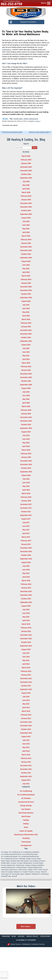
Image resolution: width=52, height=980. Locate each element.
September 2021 (26, 341)
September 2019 (26, 428)
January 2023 (26, 283)
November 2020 (26, 377)
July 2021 (26, 348)
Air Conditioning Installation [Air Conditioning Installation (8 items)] (30, 852)
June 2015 (26, 613)
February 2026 (26, 160)
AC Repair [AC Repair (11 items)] (5, 852)
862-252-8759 (12, 4)
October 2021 (26, 337)
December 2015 (26, 591)
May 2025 (26, 185)
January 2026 (26, 163)
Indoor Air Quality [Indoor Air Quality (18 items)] (7, 872)
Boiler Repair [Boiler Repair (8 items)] (5, 861)
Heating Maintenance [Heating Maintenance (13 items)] (8, 867)
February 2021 (26, 366)
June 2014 (26, 657)
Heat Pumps (26, 816)
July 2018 (26, 479)
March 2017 (26, 537)
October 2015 (26, 599)
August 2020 (26, 388)
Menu (44, 3)
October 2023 (26, 254)
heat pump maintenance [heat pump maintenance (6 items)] (9, 870)
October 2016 (26, 555)
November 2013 (26, 682)
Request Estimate (30, 22)
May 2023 (26, 269)
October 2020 (26, 381)
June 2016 (26, 570)
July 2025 (26, 181)
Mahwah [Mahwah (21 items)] (17, 872)
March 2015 (26, 624)
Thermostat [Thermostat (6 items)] (5, 874)
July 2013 (26, 697)
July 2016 (26, 566)
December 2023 (26, 247)
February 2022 (26, 323)
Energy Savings (26, 806)
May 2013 (26, 704)
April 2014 (26, 664)
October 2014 (26, 642)
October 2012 (26, 729)
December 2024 (26, 203)
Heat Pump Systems (26, 813)
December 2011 (26, 766)
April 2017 (26, 533)
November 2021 (26, 334)
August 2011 (26, 780)
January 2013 (26, 718)
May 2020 (26, 399)
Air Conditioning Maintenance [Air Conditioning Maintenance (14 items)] (11, 854)
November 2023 (26, 250)
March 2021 (26, 363)
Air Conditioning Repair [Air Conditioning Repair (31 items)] (30, 854)
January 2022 (26, 327)
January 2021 (26, 370)
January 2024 (26, 243)
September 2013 (26, 689)
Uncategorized (26, 845)
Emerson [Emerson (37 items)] (42, 861)
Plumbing (26, 838)
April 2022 (26, 316)
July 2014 (26, 653)
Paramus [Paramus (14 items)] (31, 872)
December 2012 (26, 722)
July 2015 (26, 610)
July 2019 (26, 435)
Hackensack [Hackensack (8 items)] (20, 865)
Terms (6, 978)
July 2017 (26, 522)
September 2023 (26, 258)
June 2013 (26, 700)
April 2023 (26, 272)
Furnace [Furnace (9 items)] (14, 863)
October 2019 (26, 425)
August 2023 (26, 261)
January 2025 (26, 200)
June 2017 (26, 526)
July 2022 (26, 305)
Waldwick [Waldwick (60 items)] (28, 874)
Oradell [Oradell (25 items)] (25, 872)
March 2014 (26, 668)
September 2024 (26, 214)
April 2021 (26, 359)
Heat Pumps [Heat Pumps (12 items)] (23, 870)
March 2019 (26, 450)
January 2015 (26, 631)
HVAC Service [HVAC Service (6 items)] (43, 870)
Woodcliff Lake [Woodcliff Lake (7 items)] (6, 876)
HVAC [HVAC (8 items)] (35, 870)
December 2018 (26, 461)
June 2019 (26, 439)
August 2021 (26, 345)
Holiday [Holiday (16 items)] (30, 870)
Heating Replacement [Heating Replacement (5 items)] (35, 867)
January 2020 (26, 414)
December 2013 (26, 678)
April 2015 (26, 620)
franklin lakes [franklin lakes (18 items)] (6, 863)
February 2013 (26, 715)
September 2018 (26, 472)
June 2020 (26, 396)
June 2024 (26, 225)
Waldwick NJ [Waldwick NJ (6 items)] (36, 874)
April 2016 (26, 577)
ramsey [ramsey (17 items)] (38, 872)
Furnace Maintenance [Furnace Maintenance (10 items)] (25, 863)
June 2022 (26, 308)
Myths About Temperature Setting (13, 132)
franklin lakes (18, 119)
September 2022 (26, 298)
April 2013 (26, 707)
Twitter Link (5, 119)
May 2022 (26, 312)
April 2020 (26, 403)
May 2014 (26, 660)
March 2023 (26, 276)
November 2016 (26, 552)
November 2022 (26, 290)
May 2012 (26, 747)
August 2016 (26, 562)
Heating (38, 121)
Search (35, 148)
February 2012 (26, 758)
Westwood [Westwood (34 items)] (45, 874)
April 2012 (26, 751)
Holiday (26, 824)
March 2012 (26, 755)
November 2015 (26, 595)
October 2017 (26, 512)
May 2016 (26, 573)
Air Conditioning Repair (26, 795)
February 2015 (26, 628)
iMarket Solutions (16, 944)
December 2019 (26, 417)
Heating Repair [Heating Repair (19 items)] (22, 867)
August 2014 (26, 649)
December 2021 (26, 330)
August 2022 (26, 301)
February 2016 (26, 584)
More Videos (25, 926)
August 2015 (26, 606)
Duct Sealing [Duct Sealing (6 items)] (34, 861)
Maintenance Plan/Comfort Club (26, 835)
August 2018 (26, 475)
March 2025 (26, 192)
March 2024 (26, 236)
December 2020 (26, 374)
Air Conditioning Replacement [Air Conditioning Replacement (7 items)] (29, 856)
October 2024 (26, 211)
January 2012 (26, 762)
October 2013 (26, 686)
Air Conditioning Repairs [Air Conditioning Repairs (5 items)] (9, 856)
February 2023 (26, 279)
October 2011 (26, 773)
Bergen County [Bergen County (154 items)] (31, 859)
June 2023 (26, 265)
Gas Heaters (26, 809)
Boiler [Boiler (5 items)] (39, 859)
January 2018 (26, 501)
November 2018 (26, 464)
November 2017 (26, 508)
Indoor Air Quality (26, 831)
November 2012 (26, 726)
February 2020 (26, 410)
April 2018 (26, 490)
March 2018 (26, 493)
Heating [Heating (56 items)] (28, 865)
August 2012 (26, 737)
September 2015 (26, 602)
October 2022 (26, 294)
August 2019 (26, 432)
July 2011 (26, 784)
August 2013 (26, 693)
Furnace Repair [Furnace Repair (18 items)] (38, 863)
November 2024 (26, 207)
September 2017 (26, 515)
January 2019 (26, 457)
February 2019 (26, 454)
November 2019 (26, 421)
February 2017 (26, 541)
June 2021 (26, 352)
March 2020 (26, 406)
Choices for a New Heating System (39, 132)
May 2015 (26, 617)
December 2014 (26, 635)
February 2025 (26, 196)
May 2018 (26, 486)
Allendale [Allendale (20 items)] (22, 859)
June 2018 (26, 483)
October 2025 (26, 174)
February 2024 (26, 240)
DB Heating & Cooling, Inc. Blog (26, 139)
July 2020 (26, 392)
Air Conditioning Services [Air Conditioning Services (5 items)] (10, 859)
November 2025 (26, 171)
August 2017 (26, 519)
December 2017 (26, 504)
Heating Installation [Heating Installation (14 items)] (38, 865)
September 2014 (26, 646)
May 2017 (26, 530)
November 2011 (26, 769)
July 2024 (26, 221)
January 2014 (26, 675)
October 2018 (26, 468)
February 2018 (26, 497)
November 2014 (26, 639)
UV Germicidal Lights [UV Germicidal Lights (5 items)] (17, 874)
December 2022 (26, 287)
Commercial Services (26, 802)
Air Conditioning (26, 791)
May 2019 (26, 443)
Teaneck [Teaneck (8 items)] (44, 872)
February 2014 (26, 671)
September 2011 (26, 776)
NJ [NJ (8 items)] (21, 872)
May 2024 (26, 229)
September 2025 (26, 178)
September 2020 (26, 385)
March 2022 (26, 319)
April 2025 (26, 189)
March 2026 (26, 156)
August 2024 (26, 218)
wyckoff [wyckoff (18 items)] (14, 876)
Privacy (2, 978)
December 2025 (26, 167)
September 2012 (26, 733)
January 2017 (26, 544)
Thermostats (26, 842)
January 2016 (26, 588)
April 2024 (26, 232)
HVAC (26, 827)
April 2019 (26, 446)
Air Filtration (26, 798)
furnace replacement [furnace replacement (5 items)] (8, 865)
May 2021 (26, 356)
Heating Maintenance (31, 119)
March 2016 (26, 581)
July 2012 (26, 740)
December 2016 (26, 548)
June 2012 (26, 744)
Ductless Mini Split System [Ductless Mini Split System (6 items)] (20, 861)
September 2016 (26, 559)
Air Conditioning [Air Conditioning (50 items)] (14, 852)
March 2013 (26, 711)
